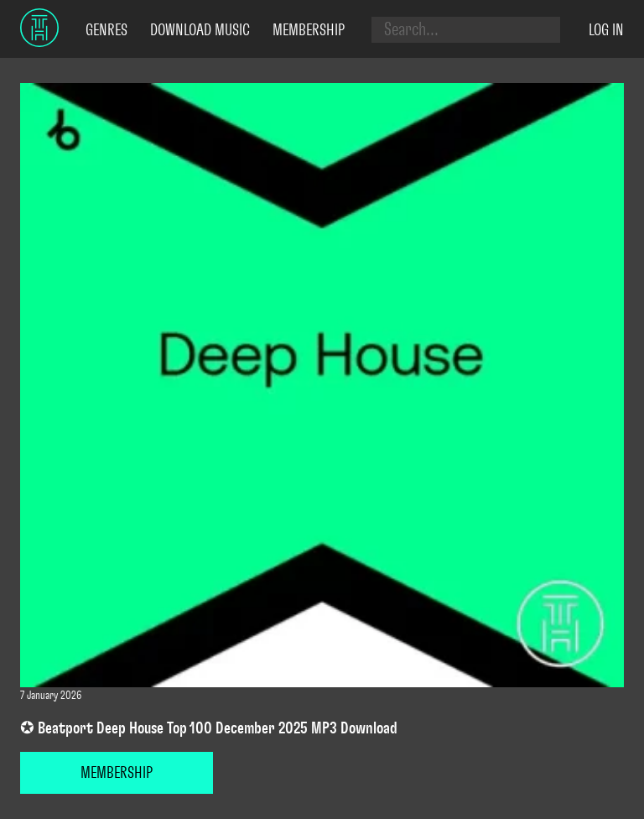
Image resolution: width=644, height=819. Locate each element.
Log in (606, 30)
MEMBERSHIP (117, 773)
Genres (106, 30)
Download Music (200, 30)
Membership (309, 30)
